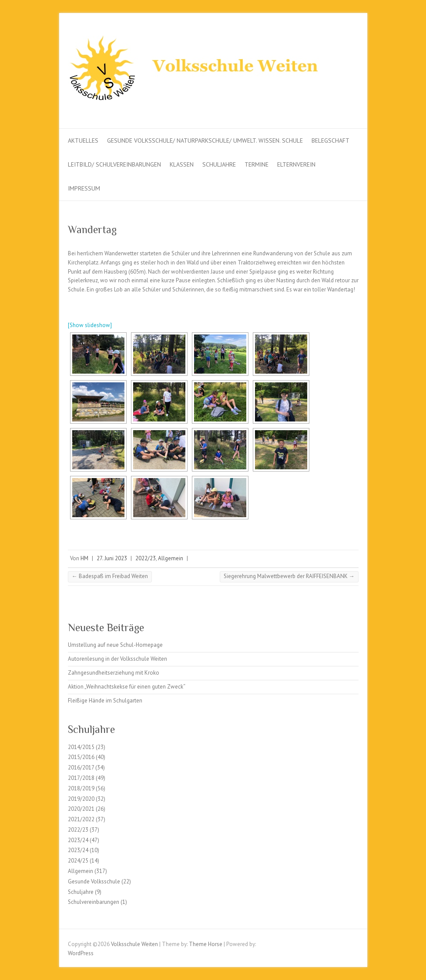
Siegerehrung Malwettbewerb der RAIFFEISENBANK (289, 576)
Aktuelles (83, 140)
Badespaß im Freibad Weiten (110, 576)
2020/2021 (81, 809)
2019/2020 (81, 799)
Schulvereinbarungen (94, 902)
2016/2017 (81, 768)
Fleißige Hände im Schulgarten (105, 701)
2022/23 (146, 558)
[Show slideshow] (90, 325)
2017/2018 (81, 778)
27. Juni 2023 (112, 558)
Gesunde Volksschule (94, 881)
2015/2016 (81, 757)
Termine (257, 164)
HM (84, 558)
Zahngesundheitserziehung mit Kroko (114, 673)
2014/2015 (81, 747)
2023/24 (78, 840)
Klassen (182, 164)
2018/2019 (81, 788)
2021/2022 (81, 819)
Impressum (84, 188)
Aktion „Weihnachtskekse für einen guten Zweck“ (127, 687)
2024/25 (78, 861)
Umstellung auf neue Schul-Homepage (115, 645)
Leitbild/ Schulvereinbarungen (114, 164)
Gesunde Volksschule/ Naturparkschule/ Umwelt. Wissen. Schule (205, 140)
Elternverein (296, 164)
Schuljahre (219, 164)
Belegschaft (330, 140)
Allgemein (171, 558)
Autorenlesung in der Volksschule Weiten (117, 659)
